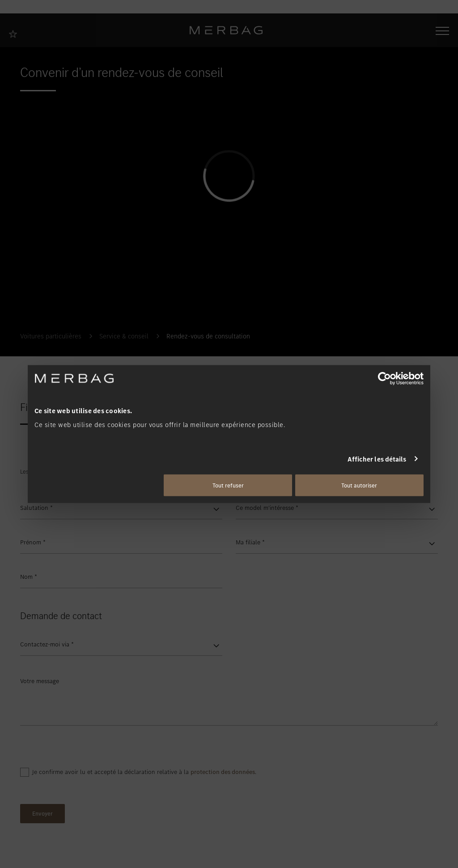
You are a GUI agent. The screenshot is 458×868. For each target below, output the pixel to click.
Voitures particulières (51, 336)
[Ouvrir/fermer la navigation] (442, 30)
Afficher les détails (377, 459)
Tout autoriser (359, 485)
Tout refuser (228, 485)
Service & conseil (124, 336)
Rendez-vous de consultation (208, 336)
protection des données (223, 772)
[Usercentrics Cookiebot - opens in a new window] (384, 378)
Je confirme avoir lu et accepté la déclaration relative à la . (144, 772)
